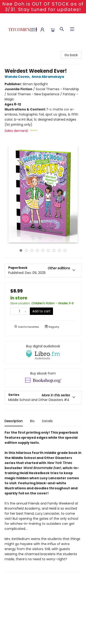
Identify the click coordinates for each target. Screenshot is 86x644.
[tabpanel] (43, 501)
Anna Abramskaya (49, 77)
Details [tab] (47, 421)
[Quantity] (19, 311)
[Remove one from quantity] (13, 311)
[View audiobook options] (43, 352)
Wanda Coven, (18, 77)
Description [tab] (14, 421)
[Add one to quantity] (26, 311)
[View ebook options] (43, 378)
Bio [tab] (32, 421)
